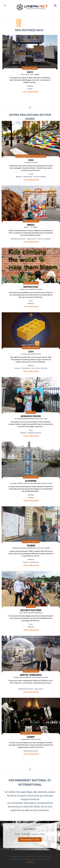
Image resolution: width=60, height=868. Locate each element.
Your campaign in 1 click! (30, 840)
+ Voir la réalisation (30, 92)
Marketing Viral (28, 177)
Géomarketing (25, 368)
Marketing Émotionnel (35, 433)
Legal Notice (30, 862)
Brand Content (39, 689)
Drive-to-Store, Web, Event (39, 368)
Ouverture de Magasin (44, 239)
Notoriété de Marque (40, 177)
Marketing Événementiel (18, 239)
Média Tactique (34, 562)
